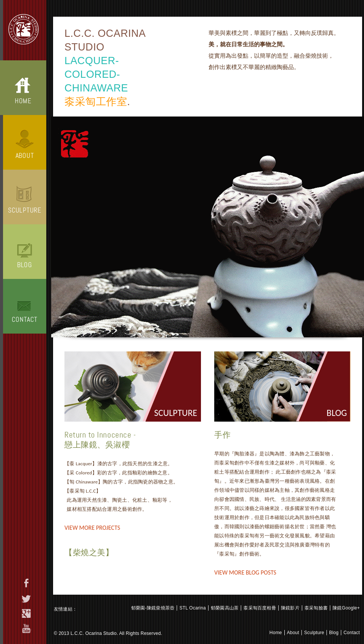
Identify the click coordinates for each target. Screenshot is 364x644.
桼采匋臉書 (316, 608)
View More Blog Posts (245, 572)
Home (23, 101)
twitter (27, 599)
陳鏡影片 (290, 608)
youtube (27, 628)
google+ (27, 613)
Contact (24, 320)
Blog (25, 265)
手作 (222, 435)
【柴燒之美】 (89, 553)
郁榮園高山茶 (225, 608)
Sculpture (24, 210)
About (25, 156)
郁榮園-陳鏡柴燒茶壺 (153, 608)
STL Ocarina (193, 608)
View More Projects (92, 528)
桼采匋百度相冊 (260, 608)
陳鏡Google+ (346, 608)
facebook (27, 583)
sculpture (176, 413)
